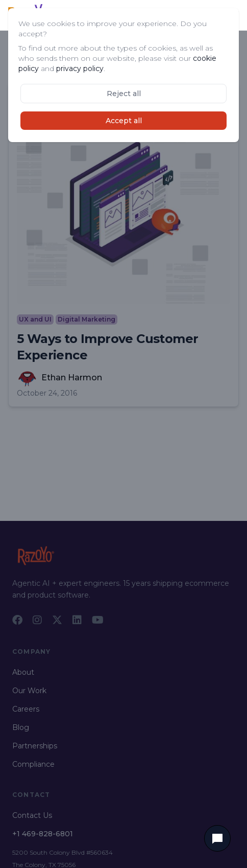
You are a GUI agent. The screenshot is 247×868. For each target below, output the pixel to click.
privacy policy (80, 68)
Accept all (124, 121)
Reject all (124, 94)
